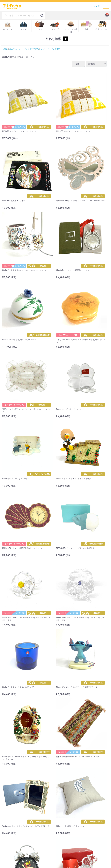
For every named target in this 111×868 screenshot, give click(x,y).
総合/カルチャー (16, 49)
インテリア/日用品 (31, 49)
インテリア (45, 49)
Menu (106, 6)
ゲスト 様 (95, 6)
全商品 (5, 49)
